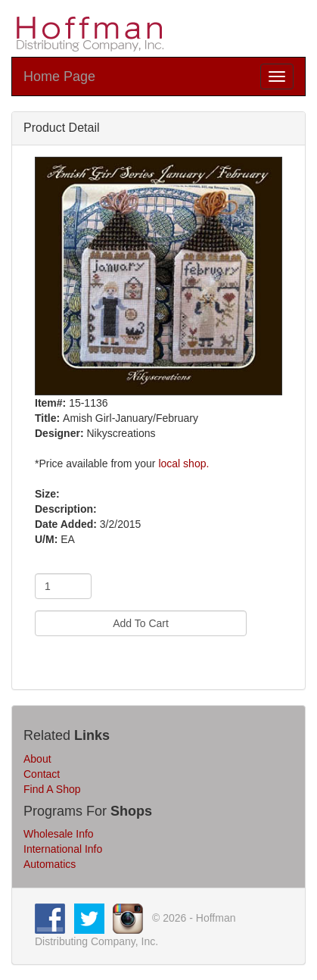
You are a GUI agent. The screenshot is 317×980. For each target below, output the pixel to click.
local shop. (183, 463)
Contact (42, 774)
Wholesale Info (59, 834)
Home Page (59, 76)
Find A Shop (52, 789)
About (37, 759)
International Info (63, 849)
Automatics (50, 864)
